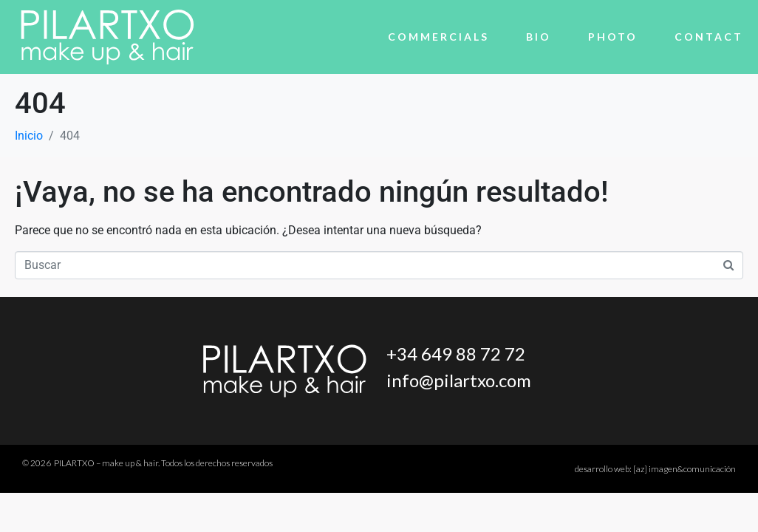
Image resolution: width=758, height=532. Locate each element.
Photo (613, 37)
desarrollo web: (655, 469)
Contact (709, 37)
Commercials (438, 37)
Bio (539, 37)
